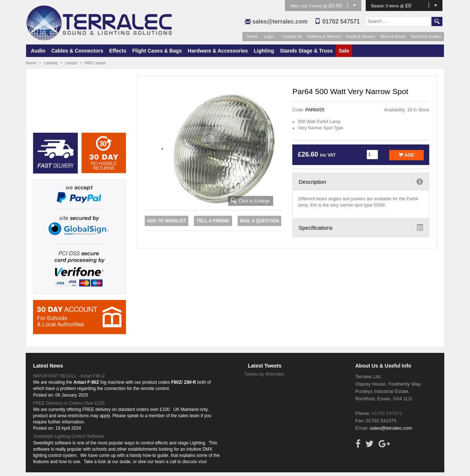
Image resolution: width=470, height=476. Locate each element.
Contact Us (292, 36)
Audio (38, 51)
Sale (344, 51)
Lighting (264, 51)
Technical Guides (426, 36)
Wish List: (300, 6)
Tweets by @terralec (264, 374)
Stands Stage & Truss (306, 51)
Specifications (361, 228)
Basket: (379, 6)
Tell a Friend (213, 221)
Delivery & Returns (324, 36)
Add (406, 155)
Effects (118, 51)
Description (361, 182)
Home (252, 36)
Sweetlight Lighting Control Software (68, 436)
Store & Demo (393, 36)
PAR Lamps (95, 63)
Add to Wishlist (166, 221)
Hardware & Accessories (218, 51)
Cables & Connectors (77, 51)
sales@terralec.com (280, 22)
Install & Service (360, 36)
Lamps (71, 63)
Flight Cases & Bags (157, 51)
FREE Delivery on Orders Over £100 (69, 403)
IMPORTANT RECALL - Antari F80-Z (69, 376)
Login (269, 36)
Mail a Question (259, 221)
